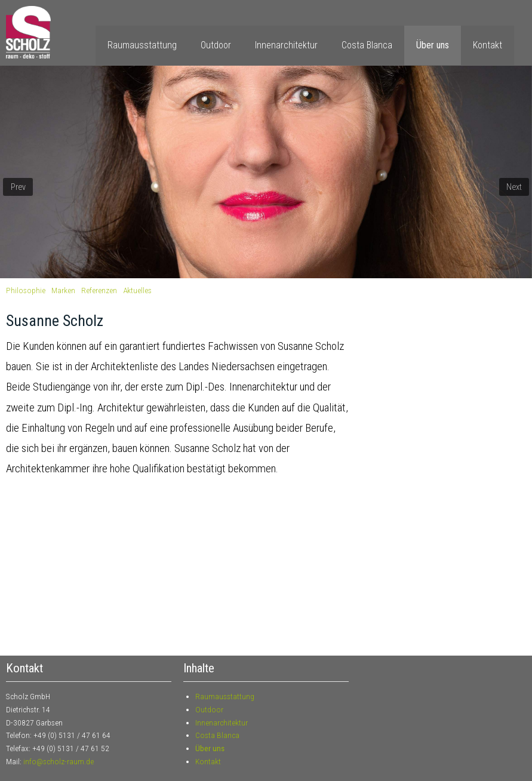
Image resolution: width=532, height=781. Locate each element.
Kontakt (488, 45)
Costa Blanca (367, 45)
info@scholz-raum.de (59, 761)
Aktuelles (137, 290)
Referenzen (99, 290)
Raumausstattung (142, 45)
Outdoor (216, 45)
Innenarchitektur (286, 45)
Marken (63, 290)
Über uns (433, 45)
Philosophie (26, 290)
